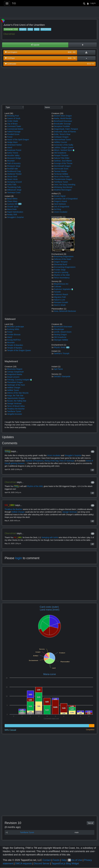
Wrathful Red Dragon (63, 190)
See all (90, 823)
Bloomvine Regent (15, 369)
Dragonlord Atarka (15, 374)
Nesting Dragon (60, 335)
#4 (93, 534)
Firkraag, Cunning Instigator (19, 380)
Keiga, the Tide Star (15, 396)
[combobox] (15, 107)
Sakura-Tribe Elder (62, 158)
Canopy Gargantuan (15, 372)
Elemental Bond (60, 264)
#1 (93, 452)
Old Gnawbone (60, 153)
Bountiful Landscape (16, 327)
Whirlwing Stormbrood (63, 187)
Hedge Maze (12, 142)
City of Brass (12, 124)
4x (6, 161)
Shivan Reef (12, 177)
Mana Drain (12, 209)
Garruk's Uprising (61, 272)
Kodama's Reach (61, 294)
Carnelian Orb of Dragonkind (66, 199)
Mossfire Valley (13, 155)
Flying (30, 29)
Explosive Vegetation (63, 289)
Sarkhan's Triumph (62, 353)
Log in (93, 3)
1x (6, 116)
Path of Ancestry (14, 163)
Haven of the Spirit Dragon (18, 140)
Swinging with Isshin (50, 537)
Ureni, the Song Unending (65, 185)
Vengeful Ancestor (15, 414)
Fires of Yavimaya (67, 461)
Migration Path (60, 297)
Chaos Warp (12, 201)
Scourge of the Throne (63, 163)
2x (6, 147)
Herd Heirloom (60, 204)
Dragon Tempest (61, 262)
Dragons (23, 29)
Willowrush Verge (14, 190)
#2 (93, 482)
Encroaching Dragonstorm (65, 267)
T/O (14, 3)
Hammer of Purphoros (34, 461)
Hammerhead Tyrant (62, 140)
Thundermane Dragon (63, 179)
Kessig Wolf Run (14, 340)
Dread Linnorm (13, 377)
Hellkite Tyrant (13, 390)
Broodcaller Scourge (62, 124)
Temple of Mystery (15, 348)
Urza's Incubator (61, 212)
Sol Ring (57, 209)
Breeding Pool (13, 116)
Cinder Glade (13, 121)
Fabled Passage (14, 132)
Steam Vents (12, 179)
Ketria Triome (13, 153)
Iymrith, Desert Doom (63, 332)
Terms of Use (75, 860)
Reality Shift (12, 215)
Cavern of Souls (14, 118)
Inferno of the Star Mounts (18, 393)
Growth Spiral (13, 207)
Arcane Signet (60, 196)
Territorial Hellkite (61, 174)
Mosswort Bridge (14, 158)
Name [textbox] (47, 107)
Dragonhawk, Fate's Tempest (66, 129)
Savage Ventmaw (14, 403)
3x (6, 137)
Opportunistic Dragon (16, 398)
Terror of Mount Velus (16, 406)
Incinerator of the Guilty (64, 145)
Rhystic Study (60, 347)
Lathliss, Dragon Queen (64, 147)
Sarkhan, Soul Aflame (63, 161)
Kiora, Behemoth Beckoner (65, 311)
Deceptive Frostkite (62, 126)
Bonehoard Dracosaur (63, 121)
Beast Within (12, 199)
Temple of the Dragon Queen (19, 350)
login (19, 558)
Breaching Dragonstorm (64, 256)
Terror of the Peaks (62, 177)
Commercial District (15, 129)
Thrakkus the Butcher (16, 409)
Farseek (57, 292)
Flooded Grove (13, 134)
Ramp (37, 29)
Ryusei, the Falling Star (17, 401)
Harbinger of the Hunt (16, 385)
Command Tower (14, 126)
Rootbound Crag (14, 171)
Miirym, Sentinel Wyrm (63, 150)
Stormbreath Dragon (62, 166)
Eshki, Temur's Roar (62, 134)
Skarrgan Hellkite (61, 340)
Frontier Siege (60, 270)
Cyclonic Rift (12, 204)
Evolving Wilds (13, 329)
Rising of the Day (52, 461)
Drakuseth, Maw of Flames (65, 132)
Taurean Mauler (60, 171)
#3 (93, 505)
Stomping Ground (14, 182)
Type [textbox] (8, 107)
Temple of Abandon (15, 345)
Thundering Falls (14, 187)
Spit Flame (58, 369)
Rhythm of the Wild (62, 275)
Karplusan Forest (14, 150)
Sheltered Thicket (14, 174)
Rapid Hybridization (15, 212)
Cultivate (57, 287)
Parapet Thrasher (61, 155)
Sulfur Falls (12, 185)
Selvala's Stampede (62, 376)
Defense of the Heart (62, 259)
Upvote (35, 45)
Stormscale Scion (61, 169)
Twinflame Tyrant (61, 182)
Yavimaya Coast (14, 192)
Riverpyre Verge (14, 166)
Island (10, 147)
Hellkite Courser (61, 142)
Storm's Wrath (60, 305)
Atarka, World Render (63, 118)
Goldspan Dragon (61, 137)
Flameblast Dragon (15, 382)
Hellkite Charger (14, 388)
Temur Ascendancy (62, 278)
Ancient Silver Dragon (63, 116)
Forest (10, 137)
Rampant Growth (61, 302)
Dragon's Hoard (60, 201)
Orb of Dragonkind (61, 207)
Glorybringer (59, 329)
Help (64, 860)
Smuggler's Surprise (15, 217)
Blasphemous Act (61, 284)
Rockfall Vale (12, 169)
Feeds (56, 860)
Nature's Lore (59, 300)
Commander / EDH (11, 29)
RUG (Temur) (46, 29)
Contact (47, 860)
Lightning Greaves (17, 463)
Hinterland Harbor (14, 145)
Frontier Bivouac (14, 335)
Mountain (11, 161)
